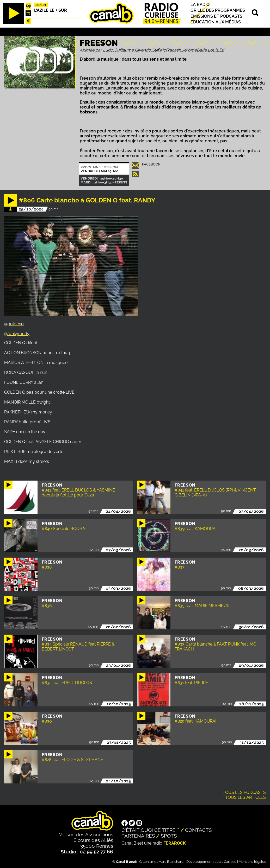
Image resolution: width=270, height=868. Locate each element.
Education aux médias (216, 22)
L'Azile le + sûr (51, 10)
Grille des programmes (218, 11)
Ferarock (175, 843)
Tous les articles (246, 797)
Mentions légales (252, 862)
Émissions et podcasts (216, 16)
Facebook (151, 164)
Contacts (198, 830)
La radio (200, 5)
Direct (41, 5)
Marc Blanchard (171, 862)
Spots (169, 836)
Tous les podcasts (244, 792)
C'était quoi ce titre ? (150, 830)
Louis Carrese (225, 862)
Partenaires (138, 836)
